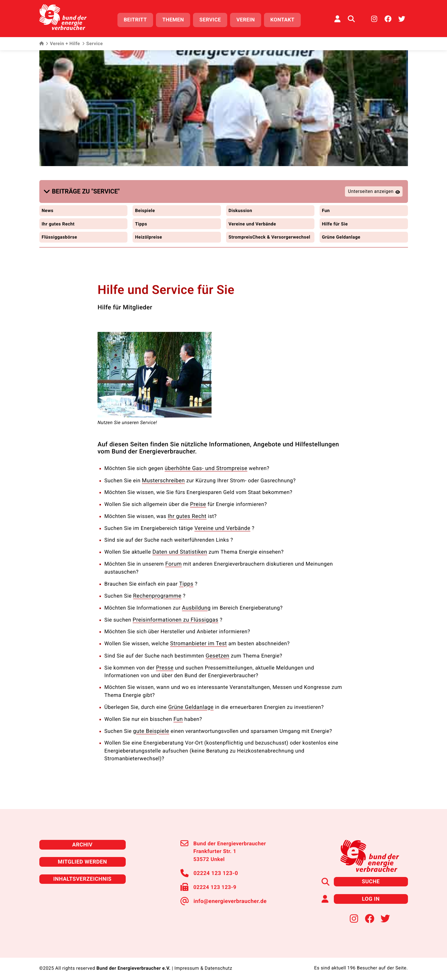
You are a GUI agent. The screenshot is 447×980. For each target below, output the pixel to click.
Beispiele (145, 208)
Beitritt (137, 19)
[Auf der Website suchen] (351, 19)
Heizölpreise (149, 234)
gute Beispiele (151, 729)
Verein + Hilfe (63, 43)
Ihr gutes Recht (59, 221)
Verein (247, 19)
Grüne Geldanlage (342, 234)
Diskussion (240, 208)
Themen (175, 19)
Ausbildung (196, 608)
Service (212, 19)
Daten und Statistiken (179, 553)
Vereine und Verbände (253, 221)
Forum (173, 565)
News (48, 208)
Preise (198, 506)
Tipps (141, 221)
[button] (83, 190)
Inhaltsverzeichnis (82, 876)
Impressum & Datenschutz (203, 964)
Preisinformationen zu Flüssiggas (174, 619)
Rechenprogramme (157, 596)
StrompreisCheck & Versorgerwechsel (250, 237)
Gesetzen (217, 655)
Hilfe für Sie (335, 221)
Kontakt (284, 19)
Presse (164, 666)
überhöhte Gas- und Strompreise (205, 471)
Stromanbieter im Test (198, 643)
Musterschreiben (163, 483)
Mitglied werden (82, 859)
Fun (326, 208)
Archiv (82, 842)
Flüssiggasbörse (60, 234)
